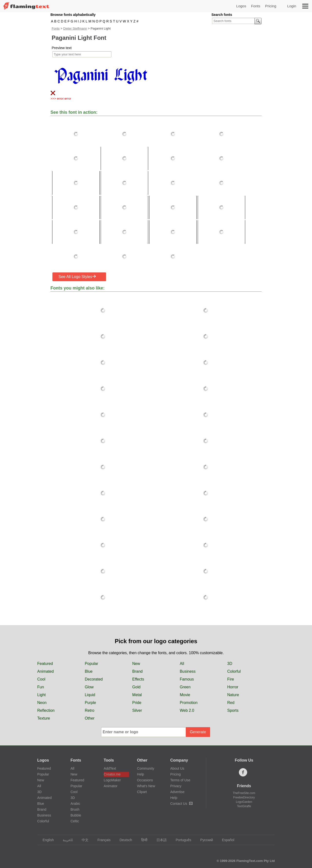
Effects (138, 679)
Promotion (189, 703)
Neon (42, 703)
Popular (92, 664)
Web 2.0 (187, 710)
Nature (233, 695)
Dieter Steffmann (75, 28)
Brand (138, 671)
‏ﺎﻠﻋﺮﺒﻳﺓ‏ (65, 840)
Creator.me (112, 774)
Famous (187, 679)
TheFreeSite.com (244, 793)
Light (42, 695)
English (46, 840)
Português (181, 840)
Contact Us (181, 804)
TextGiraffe (244, 806)
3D (230, 664)
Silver (137, 710)
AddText (110, 768)
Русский (204, 840)
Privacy (176, 786)
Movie (185, 695)
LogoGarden (244, 802)
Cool (41, 679)
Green (185, 687)
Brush (75, 809)
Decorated (94, 679)
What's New (146, 786)
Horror (233, 687)
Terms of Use (180, 780)
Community (146, 768)
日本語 (159, 840)
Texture (44, 718)
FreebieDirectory (244, 797)
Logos (241, 6)
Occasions (145, 780)
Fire (231, 679)
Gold (136, 687)
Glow (89, 687)
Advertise (177, 792)
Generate (198, 732)
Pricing (271, 6)
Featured (45, 664)
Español (226, 840)
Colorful (234, 671)
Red (231, 703)
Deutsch (123, 840)
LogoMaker (112, 780)
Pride (137, 703)
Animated (46, 671)
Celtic (75, 821)
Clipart (142, 792)
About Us (177, 768)
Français (102, 840)
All (182, 664)
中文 (83, 840)
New (136, 664)
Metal (137, 695)
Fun (41, 687)
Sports (233, 710)
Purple (90, 703)
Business (188, 671)
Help (141, 774)
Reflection (46, 710)
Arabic (75, 804)
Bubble (76, 815)
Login (292, 6)
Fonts (256, 6)
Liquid (90, 695)
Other (90, 718)
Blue (89, 671)
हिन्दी (142, 840)
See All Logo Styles (77, 277)
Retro (90, 710)
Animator (111, 786)
